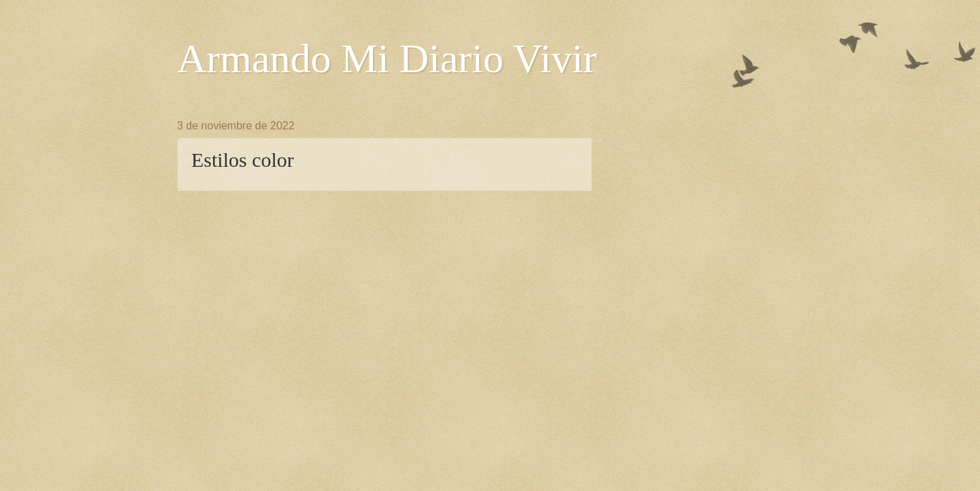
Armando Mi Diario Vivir (387, 59)
